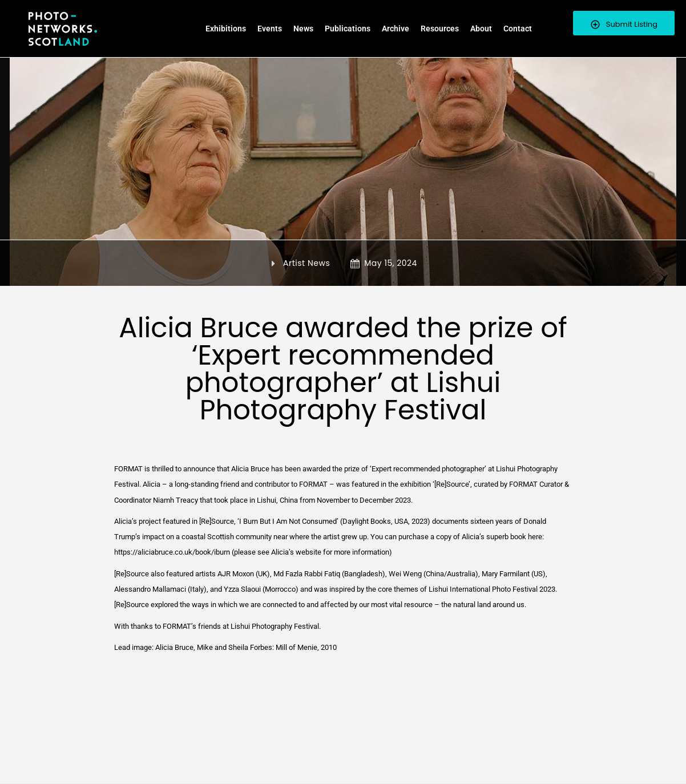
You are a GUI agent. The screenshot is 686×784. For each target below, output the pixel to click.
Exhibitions (226, 29)
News (303, 29)
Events (270, 29)
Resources (440, 29)
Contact (518, 29)
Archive (396, 29)
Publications (348, 29)
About (481, 29)
